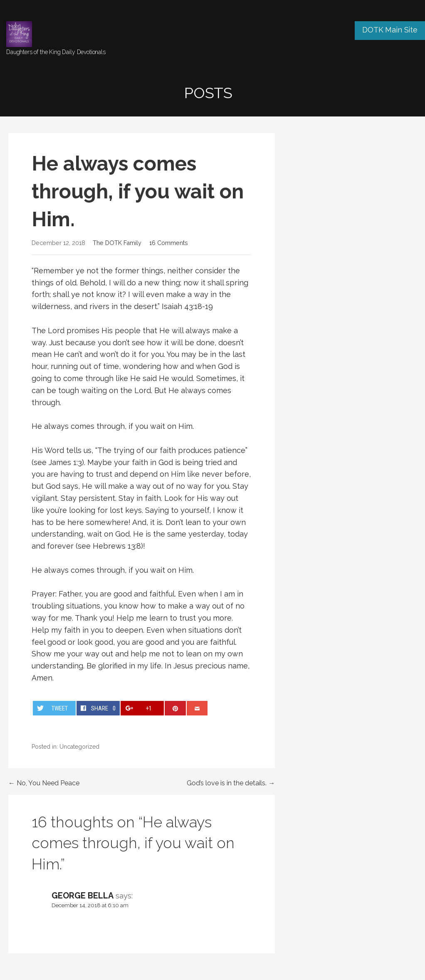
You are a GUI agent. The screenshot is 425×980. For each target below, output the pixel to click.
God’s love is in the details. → (231, 783)
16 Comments (169, 243)
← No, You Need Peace (44, 783)
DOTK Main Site (390, 30)
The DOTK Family (117, 243)
